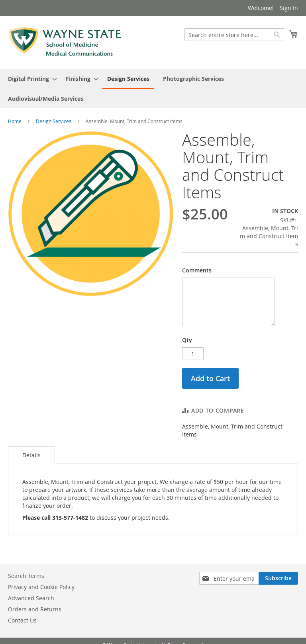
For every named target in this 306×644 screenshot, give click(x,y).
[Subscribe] (278, 578)
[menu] (153, 89)
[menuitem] (30, 79)
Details (31, 455)
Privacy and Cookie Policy (41, 587)
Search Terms (26, 576)
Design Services (54, 121)
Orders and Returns (35, 609)
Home (15, 121)
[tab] (31, 455)
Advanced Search (31, 598)
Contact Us (22, 620)
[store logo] (65, 42)
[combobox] (234, 35)
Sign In (289, 8)
